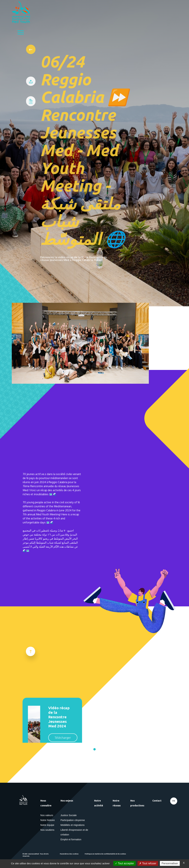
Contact (157, 801)
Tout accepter (125, 863)
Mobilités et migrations (73, 825)
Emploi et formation (71, 839)
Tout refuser (148, 863)
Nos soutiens (47, 830)
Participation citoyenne (73, 820)
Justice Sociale (69, 815)
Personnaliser (170, 863)
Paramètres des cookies (69, 854)
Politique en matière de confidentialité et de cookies (105, 854)
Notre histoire (48, 820)
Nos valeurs (47, 815)
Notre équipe (47, 825)
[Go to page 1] (95, 749)
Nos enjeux (67, 801)
